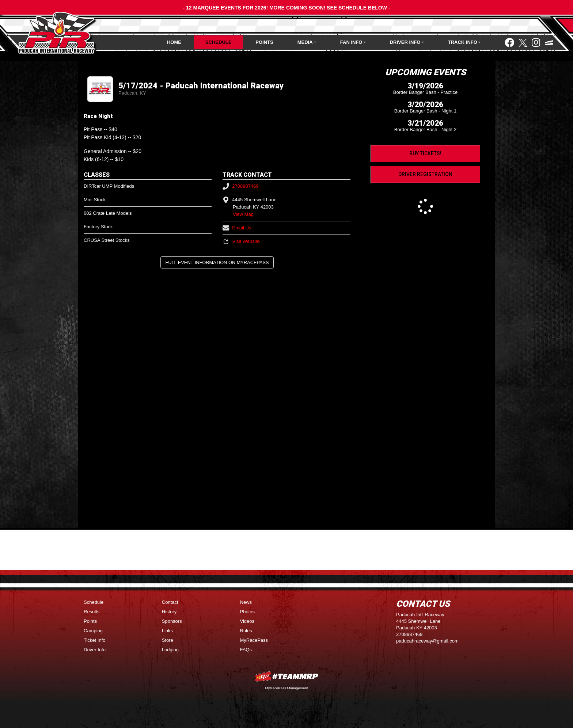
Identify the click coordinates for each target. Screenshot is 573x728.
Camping (93, 631)
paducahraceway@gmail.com (427, 641)
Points (264, 42)
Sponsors (172, 621)
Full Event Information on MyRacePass (217, 262)
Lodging (170, 650)
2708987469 (241, 186)
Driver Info (95, 650)
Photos (247, 612)
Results (92, 612)
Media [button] (305, 42)
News (246, 602)
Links (167, 631)
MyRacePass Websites (286, 676)
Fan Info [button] (351, 42)
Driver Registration (425, 174)
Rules (246, 631)
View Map (243, 214)
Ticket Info (94, 640)
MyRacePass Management (286, 688)
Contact (170, 602)
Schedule (219, 42)
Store (168, 640)
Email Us (237, 228)
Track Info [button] (463, 42)
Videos (247, 621)
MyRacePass (254, 640)
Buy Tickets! (425, 153)
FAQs (246, 650)
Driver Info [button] (405, 42)
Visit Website (241, 241)
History (169, 612)
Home (174, 42)
